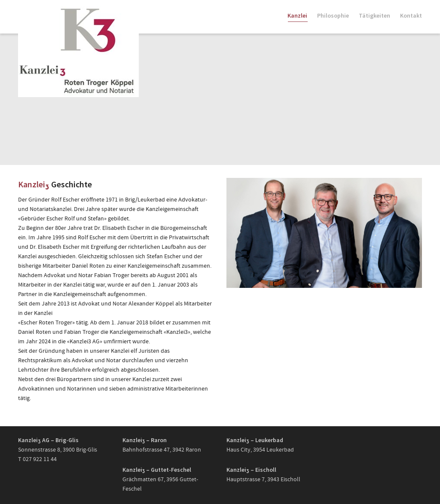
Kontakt (411, 15)
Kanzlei (297, 17)
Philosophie (333, 15)
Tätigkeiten (374, 15)
